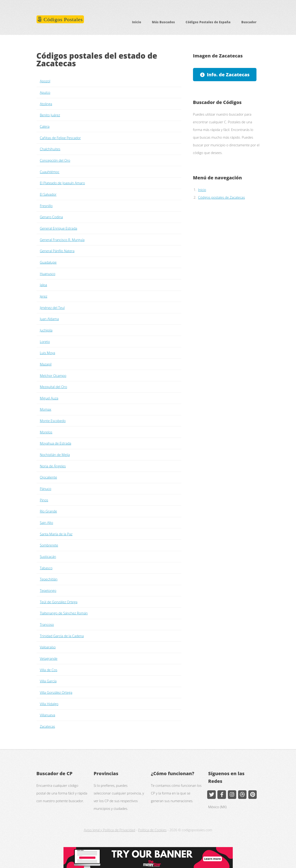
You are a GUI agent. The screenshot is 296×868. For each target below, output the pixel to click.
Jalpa (43, 285)
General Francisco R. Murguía (62, 240)
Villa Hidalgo (49, 704)
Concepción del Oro (55, 160)
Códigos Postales (62, 19)
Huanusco (48, 274)
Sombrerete (49, 545)
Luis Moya (47, 353)
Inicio (137, 22)
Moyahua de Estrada (55, 443)
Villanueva (47, 715)
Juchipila (46, 330)
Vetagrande (49, 658)
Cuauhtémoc (50, 172)
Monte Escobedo (53, 421)
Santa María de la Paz (56, 534)
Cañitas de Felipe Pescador (60, 138)
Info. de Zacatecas (228, 75)
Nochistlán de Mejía (55, 455)
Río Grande (48, 511)
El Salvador (48, 194)
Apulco (45, 92)
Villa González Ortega (56, 692)
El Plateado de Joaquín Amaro (62, 183)
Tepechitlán (49, 579)
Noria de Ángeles (53, 466)
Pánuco (45, 489)
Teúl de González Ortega (59, 602)
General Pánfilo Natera (57, 251)
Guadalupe (48, 262)
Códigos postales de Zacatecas (221, 197)
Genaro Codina (51, 217)
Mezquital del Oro (53, 387)
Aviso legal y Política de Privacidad (109, 830)
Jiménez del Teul (52, 308)
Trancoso (47, 624)
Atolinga (46, 104)
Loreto (45, 342)
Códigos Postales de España (208, 22)
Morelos (46, 432)
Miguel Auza (49, 398)
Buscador (249, 22)
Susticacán (48, 556)
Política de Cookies (152, 830)
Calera (45, 126)
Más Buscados (163, 22)
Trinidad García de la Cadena (62, 636)
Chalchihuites (50, 149)
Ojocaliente (48, 477)
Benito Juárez (50, 115)
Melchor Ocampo (53, 375)
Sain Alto (46, 523)
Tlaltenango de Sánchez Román (64, 613)
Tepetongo (48, 590)
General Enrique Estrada (58, 228)
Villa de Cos (48, 670)
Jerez (43, 296)
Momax (45, 409)
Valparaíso (48, 647)
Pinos (44, 500)
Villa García (48, 681)
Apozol (45, 81)
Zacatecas (47, 726)
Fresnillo (46, 206)
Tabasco (46, 568)
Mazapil (46, 364)
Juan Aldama (49, 319)
